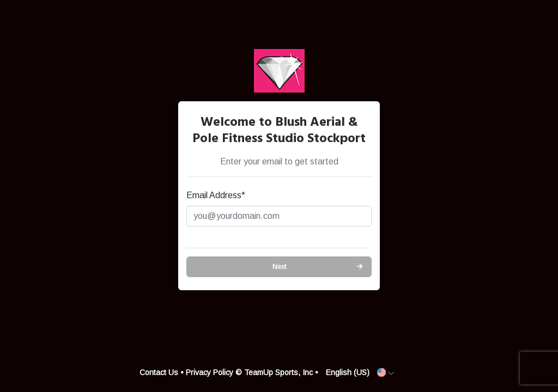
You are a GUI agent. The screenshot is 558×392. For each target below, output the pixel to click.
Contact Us (159, 372)
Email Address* (216, 195)
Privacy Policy (210, 372)
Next (279, 267)
